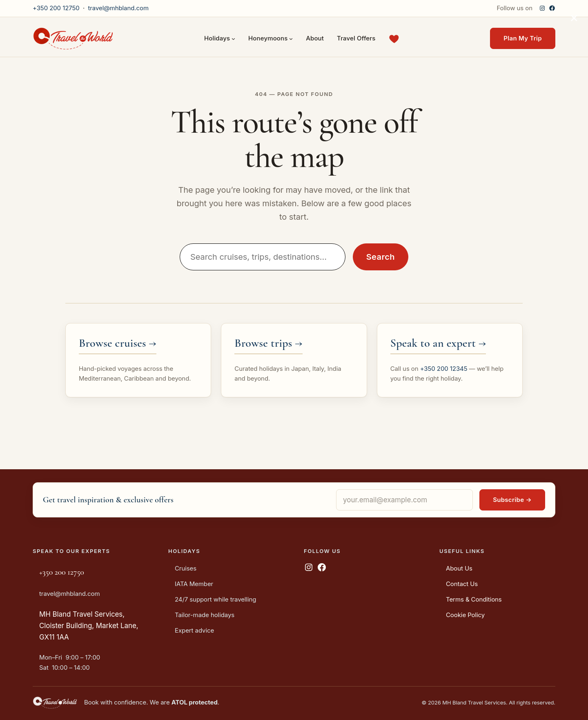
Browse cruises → (118, 343)
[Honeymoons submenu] (291, 39)
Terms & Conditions (474, 599)
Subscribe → (512, 500)
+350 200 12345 (444, 369)
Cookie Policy (465, 615)
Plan (523, 38)
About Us (459, 568)
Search (381, 257)
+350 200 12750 (56, 8)
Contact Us (462, 584)
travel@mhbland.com (118, 8)
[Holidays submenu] (233, 39)
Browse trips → (268, 343)
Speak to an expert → (438, 343)
